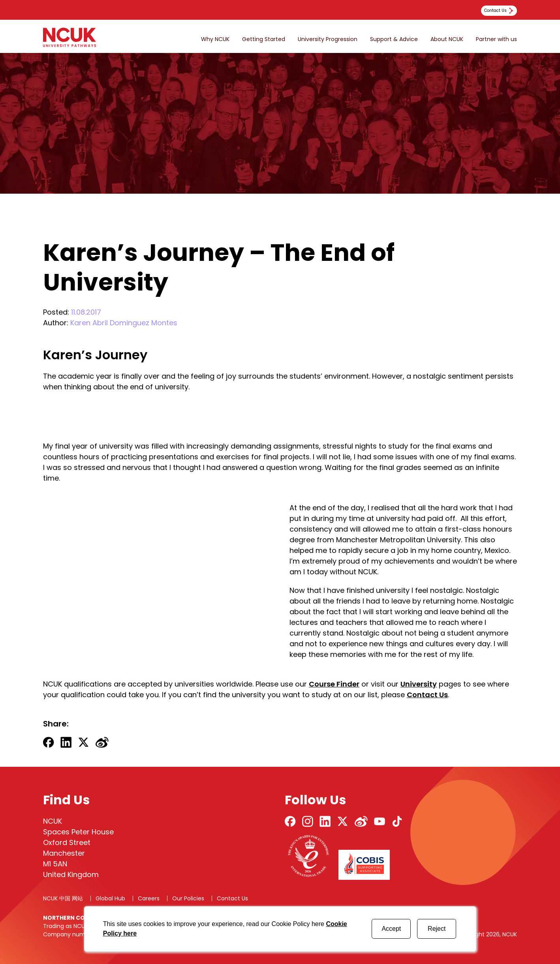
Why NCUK (215, 39)
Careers (149, 898)
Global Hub (110, 898)
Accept (391, 929)
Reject (437, 929)
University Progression (328, 39)
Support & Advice (394, 39)
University (419, 684)
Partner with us (496, 39)
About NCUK (447, 39)
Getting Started (264, 39)
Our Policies (188, 898)
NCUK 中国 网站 (63, 898)
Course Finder (334, 684)
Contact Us (427, 695)
